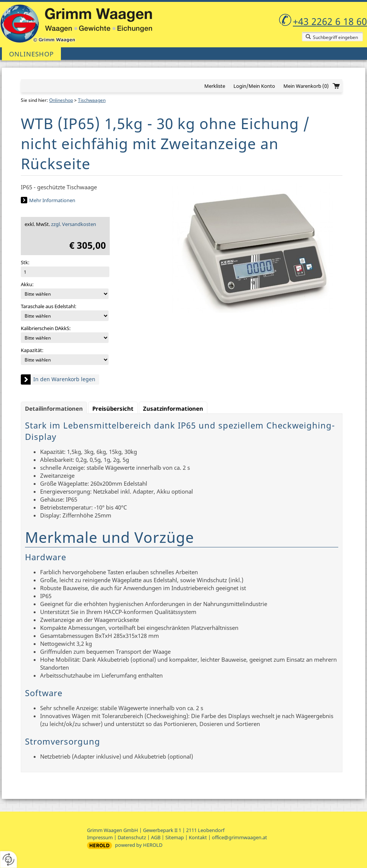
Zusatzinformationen (173, 408)
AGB (156, 837)
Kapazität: (32, 350)
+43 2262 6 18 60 (330, 21)
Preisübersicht (113, 408)
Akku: (27, 284)
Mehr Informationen (52, 200)
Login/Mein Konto (254, 86)
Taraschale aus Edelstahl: (49, 306)
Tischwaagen (92, 100)
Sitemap (175, 837)
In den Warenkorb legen (64, 379)
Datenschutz (132, 837)
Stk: (25, 262)
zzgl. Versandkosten (74, 224)
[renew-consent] (9, 859)
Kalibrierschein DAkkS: (46, 328)
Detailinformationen (54, 408)
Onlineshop (31, 54)
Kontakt (198, 837)
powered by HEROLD (139, 845)
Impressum (100, 837)
